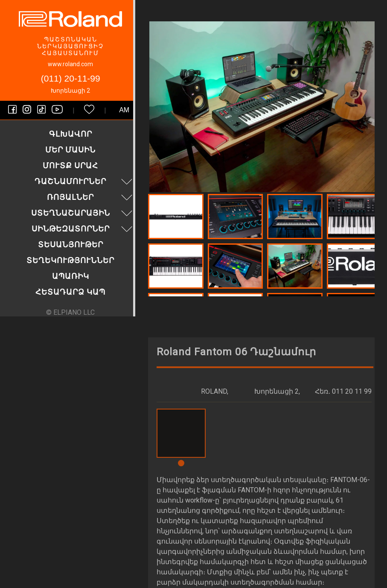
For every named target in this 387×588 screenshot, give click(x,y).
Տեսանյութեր (71, 244)
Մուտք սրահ (70, 165)
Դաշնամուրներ (84, 181)
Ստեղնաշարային (83, 213)
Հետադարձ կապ (70, 292)
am (124, 110)
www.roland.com (70, 64)
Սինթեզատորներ (83, 229)
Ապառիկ (71, 276)
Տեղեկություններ (70, 260)
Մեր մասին (70, 150)
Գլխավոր (71, 134)
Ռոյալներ (91, 197)
